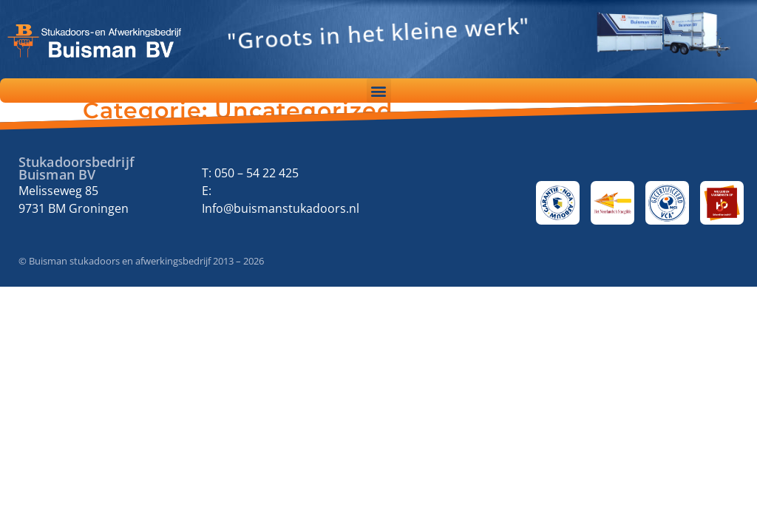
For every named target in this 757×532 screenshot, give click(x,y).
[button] (379, 91)
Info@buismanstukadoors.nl (281, 208)
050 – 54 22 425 (257, 173)
